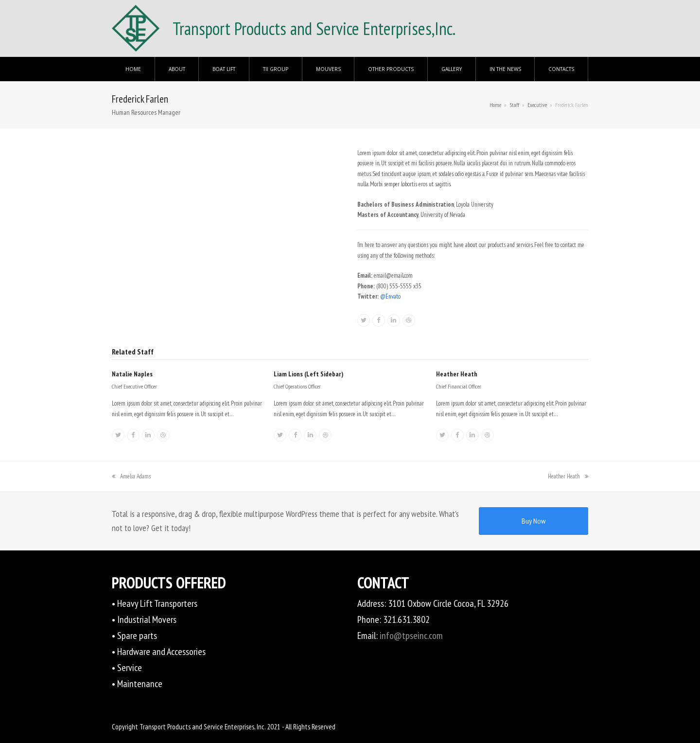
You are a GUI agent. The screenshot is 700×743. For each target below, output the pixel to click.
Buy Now (534, 521)
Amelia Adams (131, 476)
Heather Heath (457, 374)
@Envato (390, 296)
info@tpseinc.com (411, 636)
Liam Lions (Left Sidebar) (308, 374)
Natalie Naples (132, 374)
